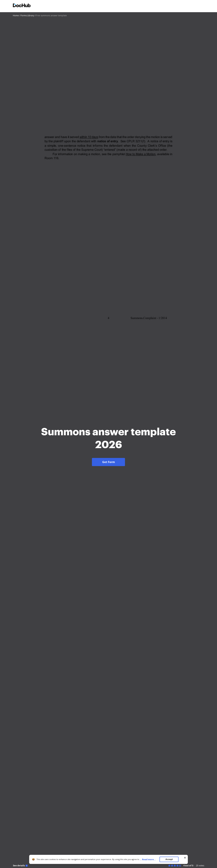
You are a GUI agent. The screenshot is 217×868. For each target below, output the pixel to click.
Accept (169, 859)
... (149, 859)
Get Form (109, 462)
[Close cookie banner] (185, 858)
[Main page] (22, 6)
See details (19, 866)
